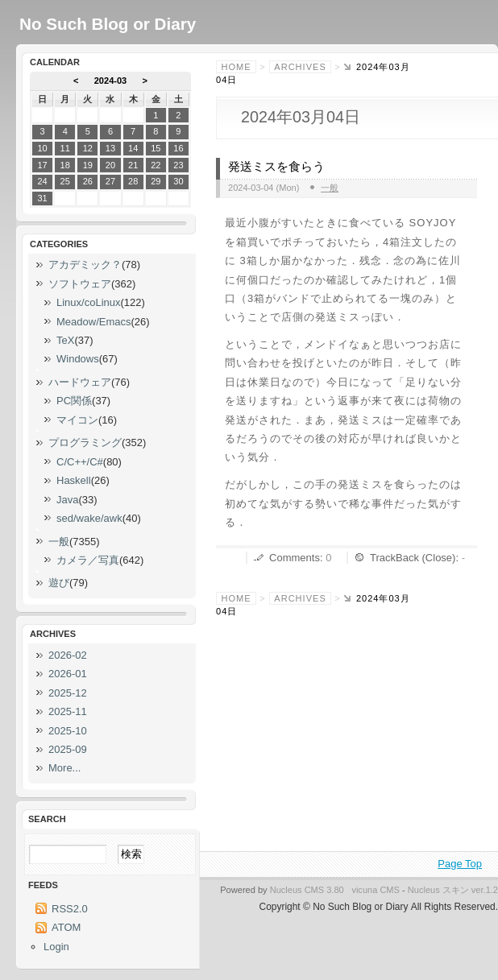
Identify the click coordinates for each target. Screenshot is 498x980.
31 (42, 198)
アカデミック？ (85, 265)
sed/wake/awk (89, 518)
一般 (330, 188)
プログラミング (85, 442)
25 (65, 181)
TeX (65, 340)
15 (156, 148)
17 (42, 165)
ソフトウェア (80, 284)
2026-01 (68, 674)
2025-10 (68, 731)
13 (110, 148)
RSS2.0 (70, 909)
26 (88, 181)
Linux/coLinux (89, 302)
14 (133, 148)
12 (88, 148)
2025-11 (68, 711)
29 (156, 181)
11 (65, 148)
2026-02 (68, 655)
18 (65, 165)
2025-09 (68, 749)
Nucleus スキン (438, 890)
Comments (295, 558)
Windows (78, 359)
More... (64, 768)
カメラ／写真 (88, 560)
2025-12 (68, 693)
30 (178, 181)
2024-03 (111, 81)
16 (178, 148)
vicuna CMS (376, 890)
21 (133, 165)
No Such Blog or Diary (108, 24)
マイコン (77, 420)
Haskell (74, 480)
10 (42, 148)
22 (156, 165)
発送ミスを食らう (276, 167)
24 (42, 181)
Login (56, 947)
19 (88, 165)
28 (133, 181)
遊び (59, 583)
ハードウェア (80, 382)
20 (110, 165)
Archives (300, 67)
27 (110, 181)
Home (237, 67)
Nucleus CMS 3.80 (307, 890)
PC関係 (74, 401)
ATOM (66, 927)
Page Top (460, 864)
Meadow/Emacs (93, 322)
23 (178, 165)
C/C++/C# (80, 462)
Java (67, 500)
